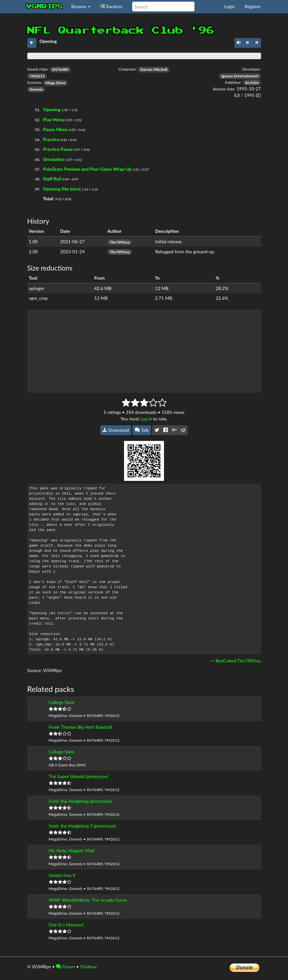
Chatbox (88, 967)
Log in (146, 419)
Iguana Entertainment (240, 76)
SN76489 (60, 69)
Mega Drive (56, 83)
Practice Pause (58, 149)
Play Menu (54, 119)
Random (111, 6)
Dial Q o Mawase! (66, 925)
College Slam (62, 702)
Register (253, 6)
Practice (51, 139)
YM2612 (37, 76)
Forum (65, 967)
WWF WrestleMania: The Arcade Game (88, 900)
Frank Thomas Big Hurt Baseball (80, 727)
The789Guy (120, 242)
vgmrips (44, 7)
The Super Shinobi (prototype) (78, 776)
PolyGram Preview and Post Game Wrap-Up (87, 169)
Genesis (36, 89)
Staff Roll (52, 179)
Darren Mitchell (154, 69)
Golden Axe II (62, 875)
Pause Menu (55, 129)
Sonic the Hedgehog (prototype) (80, 801)
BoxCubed (226, 661)
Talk (142, 430)
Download (116, 430)
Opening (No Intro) (62, 189)
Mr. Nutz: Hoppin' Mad (71, 850)
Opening (51, 109)
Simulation (54, 159)
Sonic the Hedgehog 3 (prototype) (82, 826)
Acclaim (252, 82)
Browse (81, 6)
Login (230, 6)
